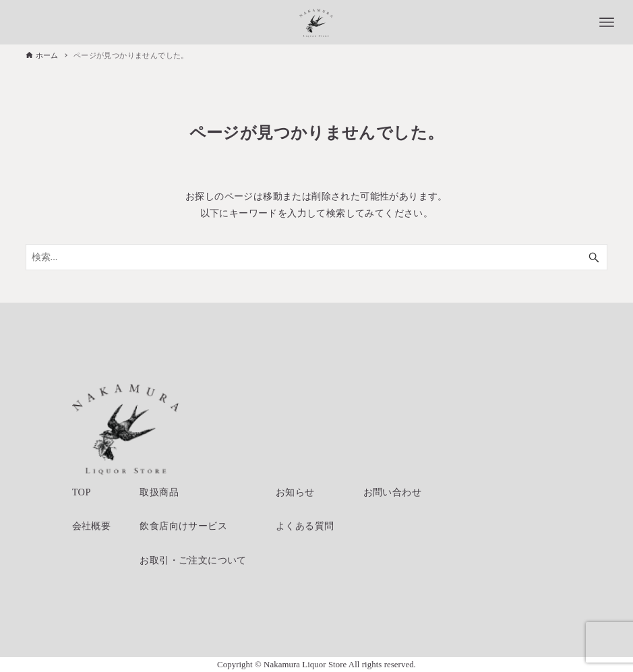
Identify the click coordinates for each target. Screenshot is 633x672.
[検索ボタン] (594, 257)
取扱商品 (159, 492)
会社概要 (92, 526)
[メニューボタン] (607, 22)
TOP (82, 492)
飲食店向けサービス (183, 526)
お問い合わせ (392, 492)
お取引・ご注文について (193, 560)
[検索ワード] (317, 257)
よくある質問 (305, 526)
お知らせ (295, 492)
